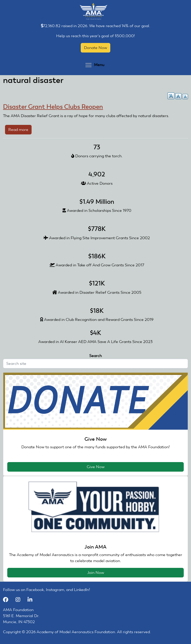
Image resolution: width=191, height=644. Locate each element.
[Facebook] (8, 600)
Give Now (96, 467)
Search (95, 356)
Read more (20, 131)
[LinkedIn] (32, 600)
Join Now (96, 573)
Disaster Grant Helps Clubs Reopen (53, 107)
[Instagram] (20, 600)
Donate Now (95, 48)
